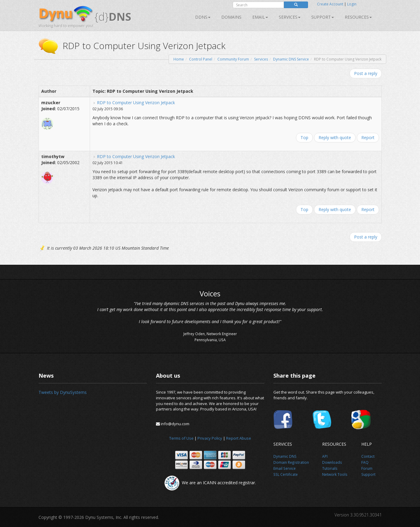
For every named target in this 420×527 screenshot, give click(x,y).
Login (352, 4)
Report (368, 137)
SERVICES (290, 17)
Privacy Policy (210, 438)
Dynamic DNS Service (291, 59)
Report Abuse (239, 438)
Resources (358, 17)
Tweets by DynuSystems (63, 392)
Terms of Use (181, 438)
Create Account (330, 4)
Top (304, 137)
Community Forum (233, 59)
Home (179, 59)
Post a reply (366, 73)
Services (261, 59)
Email (260, 17)
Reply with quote (335, 137)
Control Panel (201, 59)
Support (323, 17)
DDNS (203, 17)
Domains (231, 17)
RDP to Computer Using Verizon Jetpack (136, 103)
